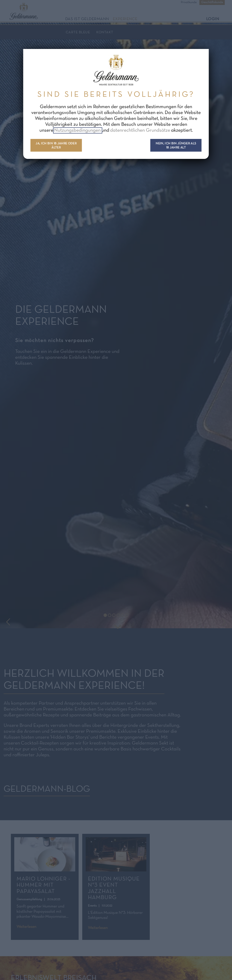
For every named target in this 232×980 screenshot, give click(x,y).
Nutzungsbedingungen (78, 130)
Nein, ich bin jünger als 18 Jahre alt (176, 146)
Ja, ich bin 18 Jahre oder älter (56, 146)
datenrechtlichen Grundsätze (140, 130)
